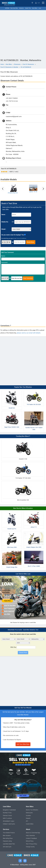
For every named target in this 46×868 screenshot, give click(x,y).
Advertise (32, 836)
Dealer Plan (28, 8)
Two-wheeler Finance (9, 833)
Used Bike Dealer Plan (9, 844)
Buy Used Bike (14, 8)
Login (38, 3)
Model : (4, 229)
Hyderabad (13, 810)
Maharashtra (32, 3)
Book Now (31, 242)
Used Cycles (12, 824)
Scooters (28, 816)
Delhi (4, 818)
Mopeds (28, 818)
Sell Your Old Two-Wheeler (23, 708)
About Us (28, 833)
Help (27, 836)
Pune (10, 813)
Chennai (5, 816)
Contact (28, 838)
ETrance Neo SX (13, 193)
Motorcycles (29, 813)
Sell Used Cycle (7, 847)
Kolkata (5, 824)
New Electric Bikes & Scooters (23, 508)
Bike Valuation (7, 836)
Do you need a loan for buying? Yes (13, 235)
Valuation (21, 8)
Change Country (30, 847)
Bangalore (6, 810)
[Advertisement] (23, 34)
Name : (4, 215)
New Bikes (35, 8)
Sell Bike (7, 8)
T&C (27, 844)
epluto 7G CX (33, 192)
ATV (27, 821)
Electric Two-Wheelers (32, 810)
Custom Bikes (30, 824)
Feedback (34, 838)
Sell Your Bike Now (23, 744)
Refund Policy (30, 841)
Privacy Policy (33, 844)
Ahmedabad (6, 821)
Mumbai (5, 813)
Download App (36, 833)
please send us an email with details (29, 333)
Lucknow (9, 818)
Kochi (10, 816)
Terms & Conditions (21, 238)
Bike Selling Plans (8, 838)
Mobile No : (5, 222)
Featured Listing (7, 841)
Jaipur (13, 821)
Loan (40, 8)
